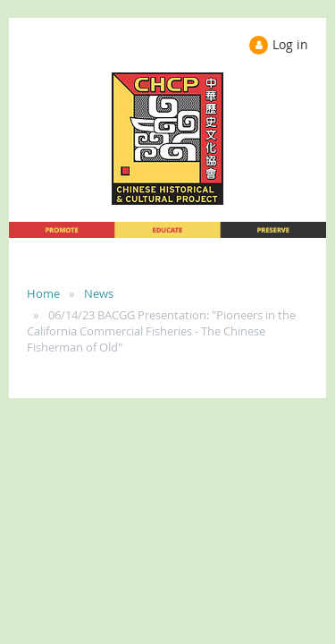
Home (43, 293)
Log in (290, 44)
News (99, 293)
